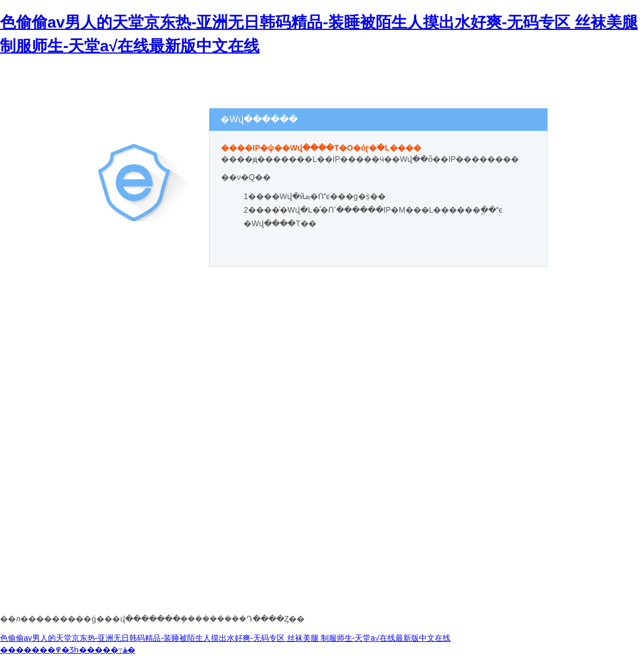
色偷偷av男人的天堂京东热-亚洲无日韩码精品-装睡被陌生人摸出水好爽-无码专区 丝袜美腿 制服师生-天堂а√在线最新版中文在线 (225, 638)
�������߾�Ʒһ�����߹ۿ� (68, 650)
